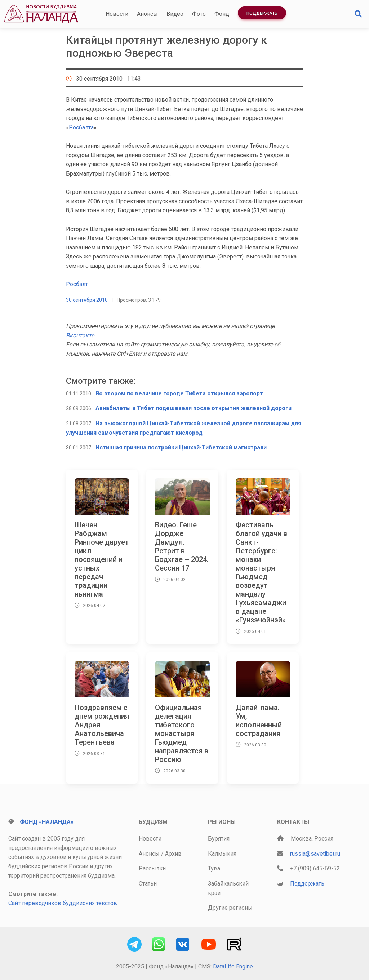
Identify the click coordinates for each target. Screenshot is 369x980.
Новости (117, 14)
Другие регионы (230, 908)
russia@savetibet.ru (315, 854)
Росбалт (77, 284)
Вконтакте (80, 335)
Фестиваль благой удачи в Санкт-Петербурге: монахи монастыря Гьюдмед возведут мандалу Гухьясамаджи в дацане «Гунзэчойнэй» (261, 572)
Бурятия (219, 839)
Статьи (148, 884)
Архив (173, 854)
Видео (175, 14)
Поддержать (262, 13)
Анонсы (147, 14)
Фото (199, 14)
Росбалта (81, 127)
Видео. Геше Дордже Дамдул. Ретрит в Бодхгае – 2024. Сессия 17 (182, 546)
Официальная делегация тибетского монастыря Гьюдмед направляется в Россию (182, 733)
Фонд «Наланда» (47, 822)
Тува (214, 868)
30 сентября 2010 (87, 300)
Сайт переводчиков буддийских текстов (63, 903)
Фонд (222, 14)
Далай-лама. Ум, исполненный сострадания (259, 720)
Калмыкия (222, 854)
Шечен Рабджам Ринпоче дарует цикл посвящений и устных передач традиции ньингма (102, 559)
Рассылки (152, 868)
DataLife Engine (233, 966)
